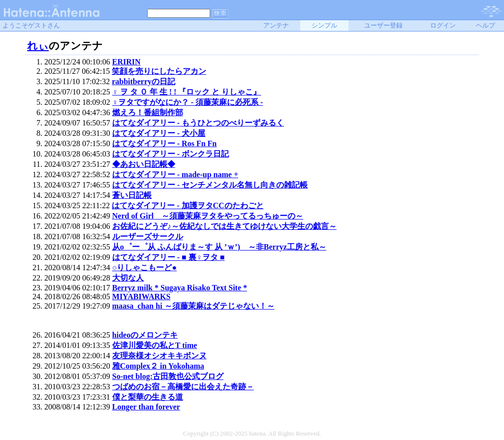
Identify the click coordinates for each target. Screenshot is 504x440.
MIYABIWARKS (142, 297)
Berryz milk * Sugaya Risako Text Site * (180, 288)
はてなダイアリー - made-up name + (175, 174)
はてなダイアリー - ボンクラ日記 (171, 154)
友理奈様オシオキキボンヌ (159, 356)
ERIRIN (126, 62)
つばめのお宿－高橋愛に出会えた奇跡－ (183, 387)
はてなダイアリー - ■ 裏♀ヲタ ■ (169, 257)
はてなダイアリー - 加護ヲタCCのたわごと (188, 205)
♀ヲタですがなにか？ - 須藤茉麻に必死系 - (188, 102)
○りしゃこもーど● (144, 267)
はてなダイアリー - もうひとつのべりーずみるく (198, 123)
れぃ (38, 46)
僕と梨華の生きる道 (148, 397)
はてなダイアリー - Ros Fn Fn (164, 143)
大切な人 (128, 278)
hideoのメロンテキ (145, 335)
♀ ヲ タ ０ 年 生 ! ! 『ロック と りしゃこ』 (187, 92)
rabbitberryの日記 (143, 81)
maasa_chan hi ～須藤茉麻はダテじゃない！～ (193, 306)
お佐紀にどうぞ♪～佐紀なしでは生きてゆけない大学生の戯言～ (224, 226)
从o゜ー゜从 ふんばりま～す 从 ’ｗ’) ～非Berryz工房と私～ (219, 247)
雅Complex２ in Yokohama (158, 366)
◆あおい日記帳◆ (144, 164)
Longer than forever (146, 407)
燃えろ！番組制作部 (148, 112)
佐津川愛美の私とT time (155, 345)
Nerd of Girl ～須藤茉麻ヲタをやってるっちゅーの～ (208, 216)
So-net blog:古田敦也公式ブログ (168, 376)
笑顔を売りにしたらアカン (159, 71)
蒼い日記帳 (132, 195)
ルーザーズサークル (148, 236)
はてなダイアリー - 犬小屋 (159, 133)
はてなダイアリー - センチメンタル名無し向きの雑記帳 (210, 185)
